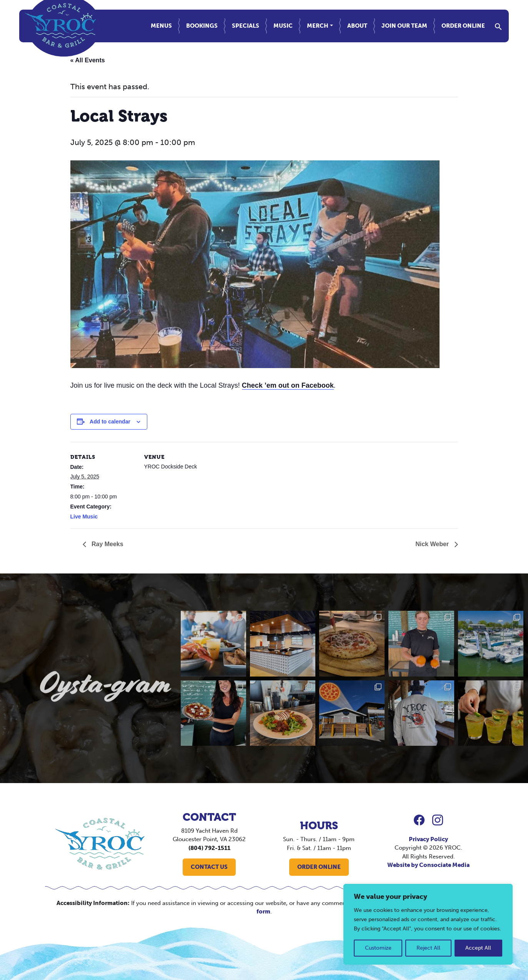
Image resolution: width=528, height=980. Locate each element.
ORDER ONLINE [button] (319, 867)
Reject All (428, 948)
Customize (378, 948)
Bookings (202, 26)
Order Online (463, 26)
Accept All (478, 948)
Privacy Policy (428, 839)
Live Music (84, 517)
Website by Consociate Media (428, 865)
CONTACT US (209, 867)
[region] (428, 924)
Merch (318, 26)
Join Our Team (404, 26)
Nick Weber (433, 544)
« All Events (88, 60)
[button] (498, 26)
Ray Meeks (107, 544)
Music (283, 26)
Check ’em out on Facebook (288, 385)
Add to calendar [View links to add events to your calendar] (110, 422)
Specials (246, 26)
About (357, 26)
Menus (161, 26)
